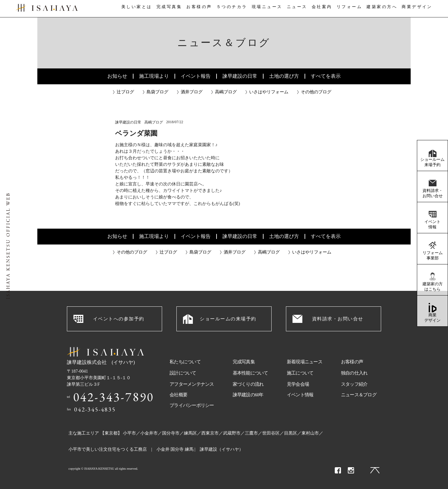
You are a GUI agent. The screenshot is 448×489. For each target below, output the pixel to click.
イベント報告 (196, 76)
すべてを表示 (326, 76)
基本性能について (250, 373)
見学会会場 (298, 384)
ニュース (296, 9)
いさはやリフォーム (269, 92)
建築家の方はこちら (433, 286)
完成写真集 (167, 9)
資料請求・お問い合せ (433, 193)
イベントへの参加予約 (119, 319)
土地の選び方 (284, 76)
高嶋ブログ (226, 92)
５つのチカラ (231, 9)
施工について (300, 373)
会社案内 (323, 9)
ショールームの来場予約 (228, 319)
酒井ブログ (192, 92)
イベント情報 (432, 224)
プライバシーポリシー (192, 405)
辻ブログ (125, 92)
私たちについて (185, 362)
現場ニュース (266, 9)
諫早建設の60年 (248, 395)
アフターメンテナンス (192, 384)
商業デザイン (432, 318)
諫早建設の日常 (240, 76)
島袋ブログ (157, 92)
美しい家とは (134, 9)
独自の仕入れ (354, 373)
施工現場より (154, 76)
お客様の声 (198, 9)
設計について (183, 373)
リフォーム (352, 9)
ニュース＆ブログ (359, 395)
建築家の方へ (384, 9)
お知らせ (117, 76)
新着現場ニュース (305, 362)
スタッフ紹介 (354, 384)
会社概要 (178, 395)
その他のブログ (316, 92)
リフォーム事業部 (433, 255)
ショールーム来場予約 (432, 162)
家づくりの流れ (248, 384)
